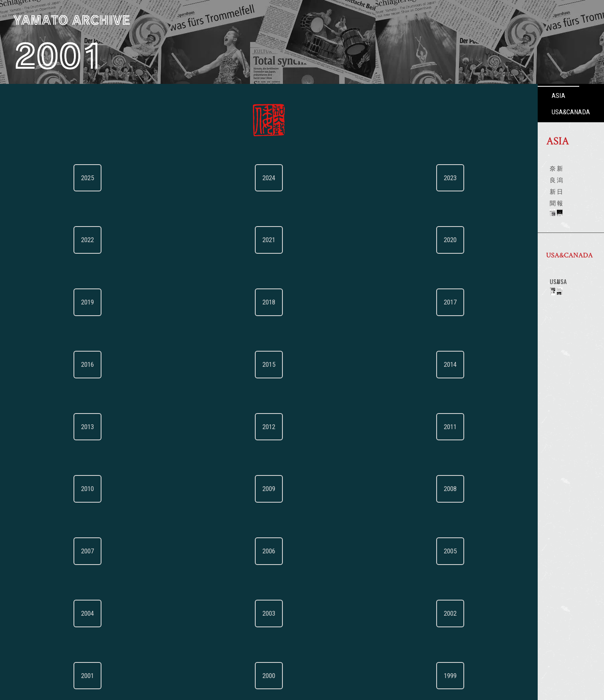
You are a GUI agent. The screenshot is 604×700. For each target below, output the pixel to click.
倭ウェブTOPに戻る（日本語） (55, 614)
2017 (94, 252)
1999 (94, 475)
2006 (60, 401)
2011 (94, 326)
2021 (60, 215)
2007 (26, 401)
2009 (60, 364)
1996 (94, 512)
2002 (94, 438)
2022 (26, 215)
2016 (26, 289)
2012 (60, 326)
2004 (26, 438)
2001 (26, 475)
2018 (60, 252)
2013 (26, 326)
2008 (94, 364)
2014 (94, 289)
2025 (26, 178)
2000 (60, 475)
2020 (94, 215)
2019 (26, 252)
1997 (60, 512)
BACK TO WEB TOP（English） (55, 645)
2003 (60, 438)
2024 (60, 178)
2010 (26, 364)
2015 (60, 289)
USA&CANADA (195, 95)
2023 (94, 178)
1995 (26, 549)
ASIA (141, 95)
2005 (94, 401)
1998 (26, 512)
